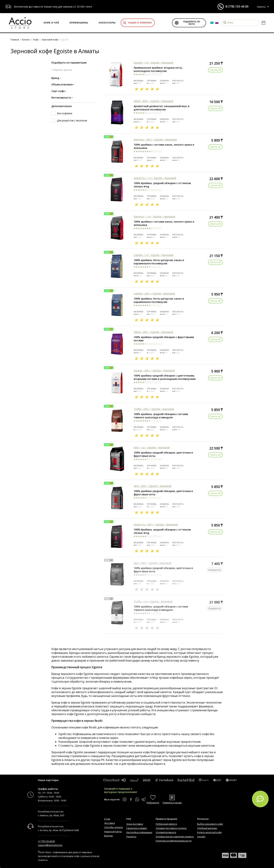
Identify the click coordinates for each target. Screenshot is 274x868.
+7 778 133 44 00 (46, 841)
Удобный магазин (207, 828)
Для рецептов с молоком (72, 120)
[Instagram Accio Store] (125, 799)
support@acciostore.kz (50, 845)
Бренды (109, 836)
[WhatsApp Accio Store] (137, 799)
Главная (15, 40)
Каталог (26, 40)
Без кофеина (65, 113)
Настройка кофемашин (139, 832)
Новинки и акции (172, 803)
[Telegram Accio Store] (143, 799)
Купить (215, 70)
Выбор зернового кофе (210, 824)
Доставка (109, 823)
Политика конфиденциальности (174, 841)
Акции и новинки (140, 23)
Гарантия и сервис (137, 828)
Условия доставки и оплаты (171, 828)
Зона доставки (135, 824)
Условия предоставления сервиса (175, 837)
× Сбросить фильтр (62, 70)
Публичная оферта (166, 824)
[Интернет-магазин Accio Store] (20, 23)
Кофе (36, 40)
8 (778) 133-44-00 (237, 6)
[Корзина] (263, 23)
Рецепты (131, 837)
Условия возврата (166, 832)
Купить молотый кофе (209, 832)
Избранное (153, 803)
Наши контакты (113, 831)
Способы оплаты (113, 827)
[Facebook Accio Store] (131, 799)
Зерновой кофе (50, 40)
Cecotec (201, 837)
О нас (107, 819)
